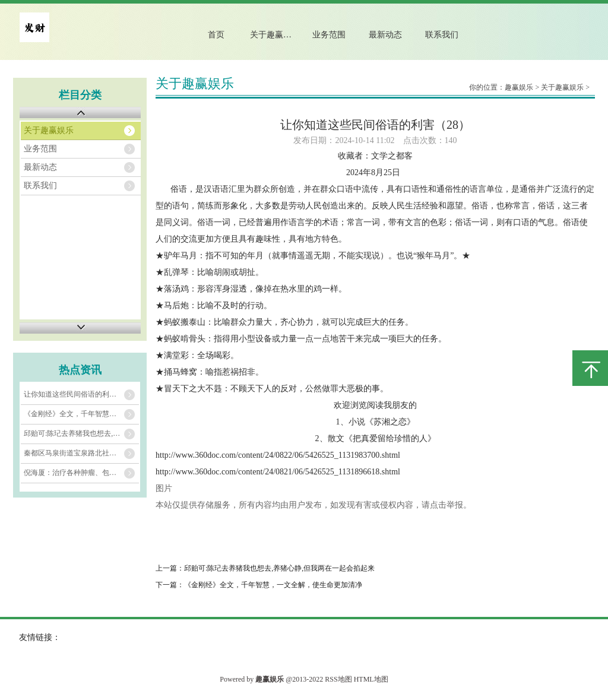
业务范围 (329, 35)
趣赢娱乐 (519, 87)
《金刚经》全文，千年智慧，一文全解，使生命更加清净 (81, 414)
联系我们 (442, 35)
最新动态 (385, 35)
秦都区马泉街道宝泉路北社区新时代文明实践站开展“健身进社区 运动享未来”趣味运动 (81, 453)
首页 (216, 35)
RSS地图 (338, 679)
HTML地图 (371, 679)
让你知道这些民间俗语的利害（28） (81, 394)
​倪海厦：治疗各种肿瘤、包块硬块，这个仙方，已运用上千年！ (81, 473)
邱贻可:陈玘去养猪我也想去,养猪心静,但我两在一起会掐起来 (81, 433)
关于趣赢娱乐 (275, 35)
